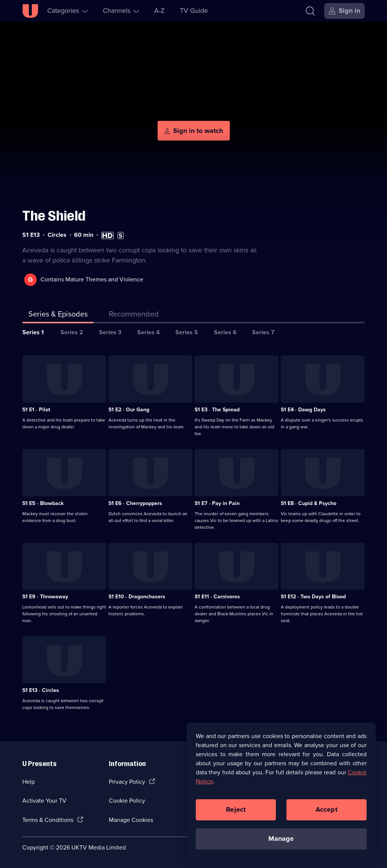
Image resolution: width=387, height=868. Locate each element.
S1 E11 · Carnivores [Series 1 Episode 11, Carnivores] (217, 596)
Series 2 (72, 331)
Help (29, 781)
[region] (281, 795)
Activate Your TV (44, 800)
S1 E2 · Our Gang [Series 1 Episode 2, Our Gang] (129, 409)
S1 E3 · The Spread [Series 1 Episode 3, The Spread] (217, 409)
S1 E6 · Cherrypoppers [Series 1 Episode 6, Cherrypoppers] (135, 502)
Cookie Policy (127, 800)
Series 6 (225, 331)
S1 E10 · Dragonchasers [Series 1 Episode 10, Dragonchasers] (137, 596)
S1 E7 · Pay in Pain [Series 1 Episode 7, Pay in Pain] (217, 502)
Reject (236, 813)
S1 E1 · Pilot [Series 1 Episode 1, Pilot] (36, 409)
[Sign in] (344, 11)
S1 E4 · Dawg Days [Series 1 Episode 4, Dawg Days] (303, 409)
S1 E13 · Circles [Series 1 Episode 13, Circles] (41, 690)
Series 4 (149, 331)
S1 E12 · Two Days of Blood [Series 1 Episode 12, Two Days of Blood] (313, 596)
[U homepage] (30, 11)
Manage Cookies (131, 819)
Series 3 (110, 331)
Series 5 (187, 331)
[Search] (310, 11)
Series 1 (33, 331)
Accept (327, 813)
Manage (281, 842)
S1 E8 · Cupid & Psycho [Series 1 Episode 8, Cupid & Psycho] (309, 502)
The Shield (54, 215)
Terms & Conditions (48, 819)
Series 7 (263, 331)
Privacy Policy (127, 781)
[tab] (134, 314)
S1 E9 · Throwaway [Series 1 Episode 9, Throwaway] (45, 596)
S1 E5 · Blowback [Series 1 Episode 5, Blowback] (43, 502)
